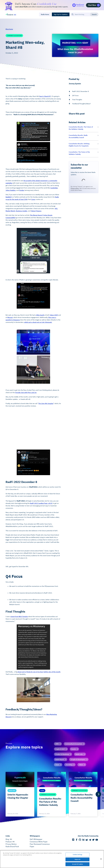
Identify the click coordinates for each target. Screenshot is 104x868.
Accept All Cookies (78, 864)
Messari (10, 317)
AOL (56, 208)
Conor (33, 199)
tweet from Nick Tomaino (19, 616)
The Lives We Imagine (46, 403)
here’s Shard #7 (45, 96)
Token (81, 765)
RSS (11, 839)
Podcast (9, 842)
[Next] (98, 794)
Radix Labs (79, 754)
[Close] (101, 859)
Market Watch (10, 211)
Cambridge (54, 188)
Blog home (9, 29)
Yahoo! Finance (36, 211)
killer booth (40, 315)
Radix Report (60, 759)
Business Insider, (22, 211)
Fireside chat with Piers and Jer (26, 393)
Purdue (22, 190)
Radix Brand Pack (12, 846)
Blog (7, 839)
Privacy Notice (11, 844)
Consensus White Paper (39, 842)
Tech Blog (69, 765)
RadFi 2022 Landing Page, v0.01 (41, 503)
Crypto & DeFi (60, 749)
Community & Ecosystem (74, 744)
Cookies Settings (77, 855)
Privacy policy (75, 188)
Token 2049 (54, 315)
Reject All (78, 859)
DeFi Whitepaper (36, 839)
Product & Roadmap (62, 754)
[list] (52, 794)
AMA (57, 744)
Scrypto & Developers (78, 759)
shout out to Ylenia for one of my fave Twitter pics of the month (39, 672)
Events (74, 749)
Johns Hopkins (11, 190)
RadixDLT (9, 197)
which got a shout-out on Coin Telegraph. (38, 322)
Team (57, 765)
